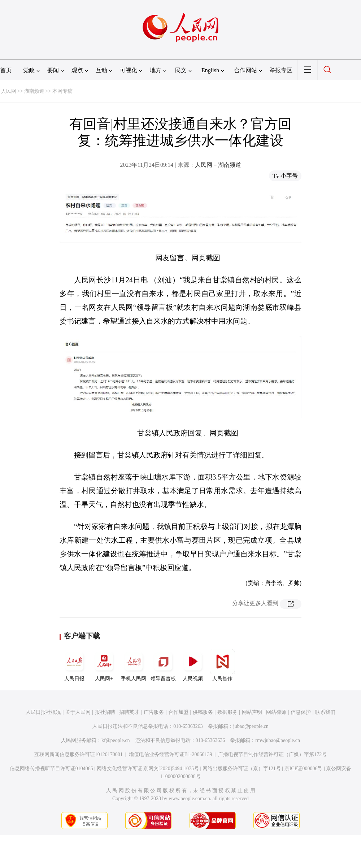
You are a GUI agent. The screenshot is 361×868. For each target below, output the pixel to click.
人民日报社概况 (43, 712)
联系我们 (325, 712)
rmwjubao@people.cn (278, 740)
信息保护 (301, 712)
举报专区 (281, 70)
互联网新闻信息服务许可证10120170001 (79, 754)
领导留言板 (163, 665)
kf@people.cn (116, 740)
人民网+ (104, 665)
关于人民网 (78, 712)
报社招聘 (105, 712)
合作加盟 (178, 712)
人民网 (9, 91)
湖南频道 (34, 91)
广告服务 (154, 712)
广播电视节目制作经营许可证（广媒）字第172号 (272, 754)
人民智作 (222, 665)
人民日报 (74, 665)
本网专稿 (62, 91)
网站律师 (276, 712)
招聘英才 (129, 712)
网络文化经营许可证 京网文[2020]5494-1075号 (148, 769)
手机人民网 (134, 665)
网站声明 (252, 712)
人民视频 (193, 665)
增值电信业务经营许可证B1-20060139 (171, 754)
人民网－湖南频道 (218, 165)
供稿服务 (203, 712)
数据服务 (227, 712)
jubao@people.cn (251, 726)
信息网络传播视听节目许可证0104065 (51, 769)
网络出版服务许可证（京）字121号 (242, 769)
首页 (6, 70)
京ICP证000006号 (304, 769)
